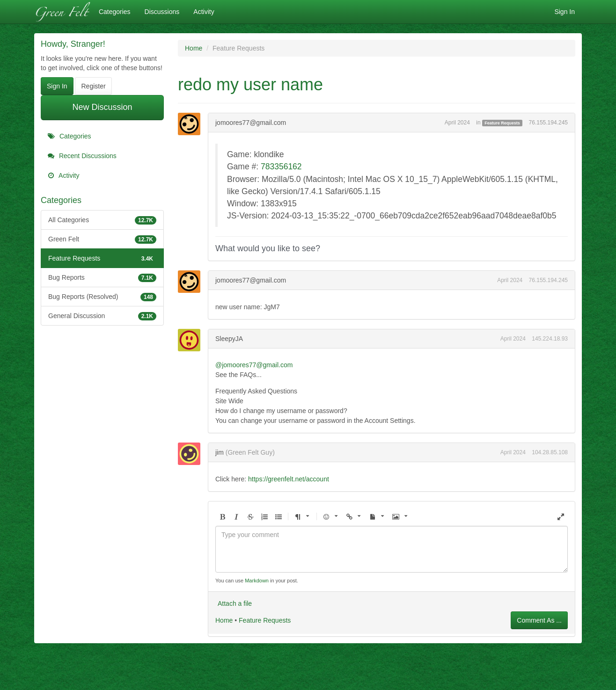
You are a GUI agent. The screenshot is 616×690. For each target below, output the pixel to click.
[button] (222, 517)
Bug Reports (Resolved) (102, 297)
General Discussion (102, 316)
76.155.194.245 (548, 123)
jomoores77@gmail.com (251, 123)
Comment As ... (539, 620)
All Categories (102, 220)
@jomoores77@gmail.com (254, 365)
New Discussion (102, 107)
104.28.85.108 (550, 452)
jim (220, 452)
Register (93, 86)
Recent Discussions (82, 156)
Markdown (257, 581)
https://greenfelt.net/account (289, 479)
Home (224, 620)
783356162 (281, 167)
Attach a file (235, 603)
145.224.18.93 (550, 339)
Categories (115, 12)
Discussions (162, 12)
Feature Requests (102, 258)
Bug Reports (102, 277)
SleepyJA (229, 339)
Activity (204, 12)
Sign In (565, 12)
